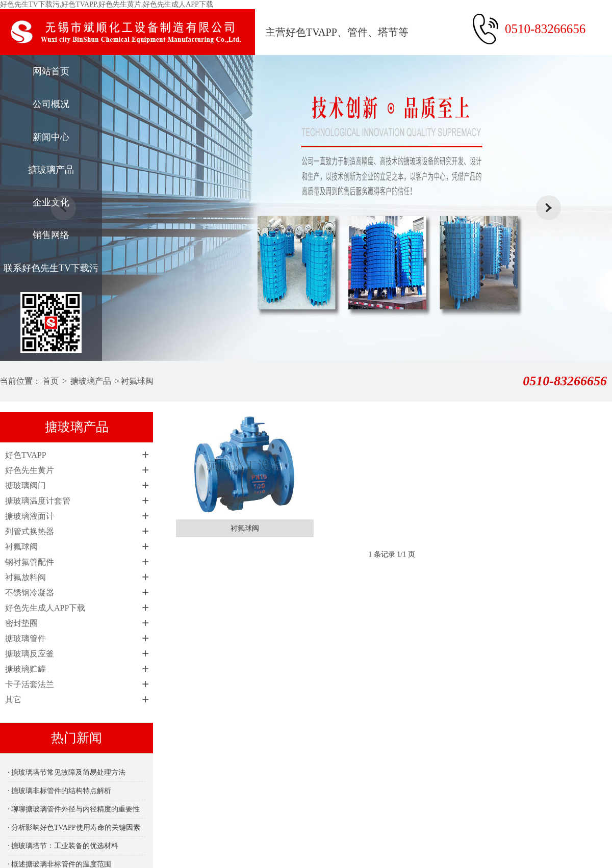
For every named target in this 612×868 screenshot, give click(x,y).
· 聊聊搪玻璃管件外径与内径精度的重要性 (74, 809)
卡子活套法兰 (30, 684)
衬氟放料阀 (25, 577)
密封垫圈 (21, 623)
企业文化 (51, 202)
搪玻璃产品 (51, 170)
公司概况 (51, 104)
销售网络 (51, 235)
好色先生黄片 (30, 470)
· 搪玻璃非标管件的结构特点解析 (59, 791)
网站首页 (51, 71)
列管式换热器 (30, 531)
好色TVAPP (26, 455)
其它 (13, 700)
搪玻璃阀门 (25, 485)
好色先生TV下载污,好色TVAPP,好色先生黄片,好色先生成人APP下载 (107, 4)
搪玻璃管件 (25, 638)
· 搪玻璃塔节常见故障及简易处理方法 (67, 772)
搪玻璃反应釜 (30, 654)
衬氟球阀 (137, 381)
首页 (50, 381)
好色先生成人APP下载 (45, 608)
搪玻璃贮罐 (25, 669)
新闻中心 (51, 137)
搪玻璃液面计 (30, 516)
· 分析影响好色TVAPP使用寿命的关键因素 (74, 827)
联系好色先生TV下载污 (51, 268)
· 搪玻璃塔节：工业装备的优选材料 (63, 846)
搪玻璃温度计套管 (38, 501)
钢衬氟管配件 (30, 562)
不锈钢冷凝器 (30, 593)
